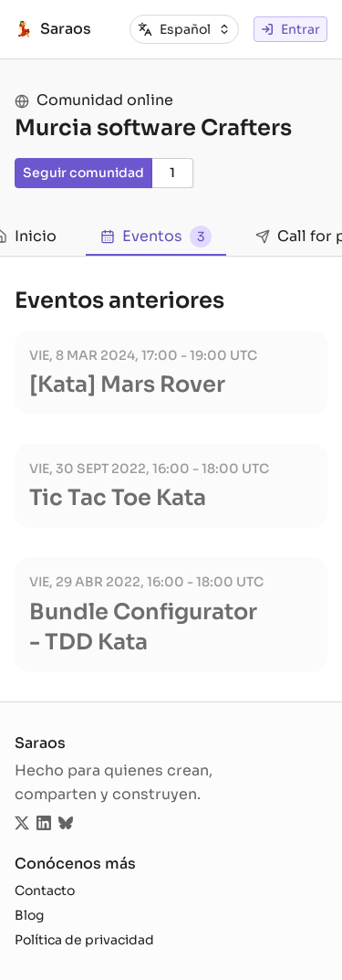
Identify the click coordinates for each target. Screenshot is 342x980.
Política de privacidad (84, 940)
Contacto (45, 890)
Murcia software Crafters (153, 128)
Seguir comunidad (83, 173)
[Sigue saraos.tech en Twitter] (22, 825)
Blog (29, 915)
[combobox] (195, 30)
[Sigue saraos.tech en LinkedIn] (44, 825)
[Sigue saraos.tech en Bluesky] (66, 825)
